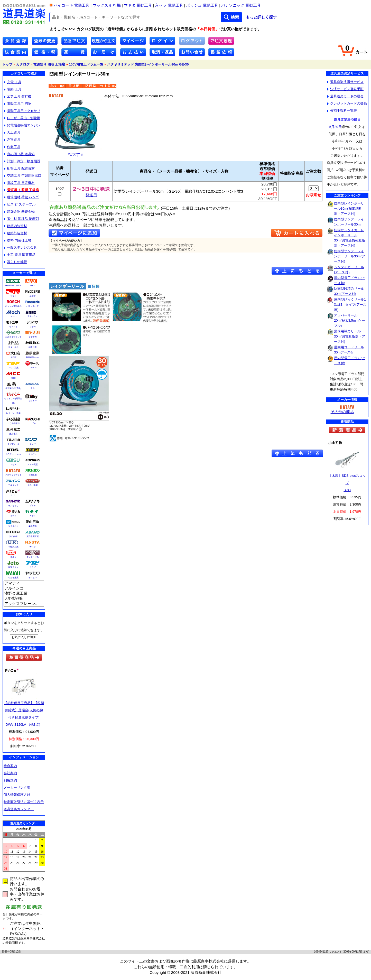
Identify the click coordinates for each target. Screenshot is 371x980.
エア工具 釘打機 (18, 96)
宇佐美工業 (13, 547)
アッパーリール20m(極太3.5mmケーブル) (350, 320)
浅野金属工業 (33, 536)
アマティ (24, 583)
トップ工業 (13, 368)
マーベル (33, 368)
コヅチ (33, 423)
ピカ (13, 495)
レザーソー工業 (13, 413)
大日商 (13, 357)
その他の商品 (342, 412)
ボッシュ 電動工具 (202, 5)
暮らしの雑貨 (16, 262)
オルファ (33, 454)
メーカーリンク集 (17, 787)
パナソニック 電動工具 (241, 5)
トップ (7, 64)
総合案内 (10, 766)
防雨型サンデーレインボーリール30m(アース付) (350, 256)
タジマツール (13, 444)
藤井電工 (13, 434)
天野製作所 (24, 599)
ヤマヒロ (33, 578)
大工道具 (12, 132)
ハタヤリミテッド (13, 475)
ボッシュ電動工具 (13, 306)
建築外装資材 (16, 233)
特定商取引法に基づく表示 (24, 802)
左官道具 (12, 140)
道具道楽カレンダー (19, 809)
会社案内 (10, 773)
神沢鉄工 (33, 347)
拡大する (76, 152)
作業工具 (12, 147)
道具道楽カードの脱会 (345, 96)
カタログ (23, 64)
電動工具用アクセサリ (22, 111)
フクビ (33, 567)
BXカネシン (13, 526)
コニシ (13, 557)
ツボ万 (33, 327)
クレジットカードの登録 (347, 103)
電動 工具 (13, 89)
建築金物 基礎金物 (19, 212)
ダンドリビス (33, 557)
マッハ (13, 316)
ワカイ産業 (13, 578)
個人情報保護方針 (17, 795)
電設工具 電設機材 (19, 183)
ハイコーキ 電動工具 (72, 5)
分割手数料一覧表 (342, 111)
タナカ (13, 516)
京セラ (33, 296)
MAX (33, 286)
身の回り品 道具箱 (19, 154)
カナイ (33, 516)
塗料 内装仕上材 (18, 240)
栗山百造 (33, 526)
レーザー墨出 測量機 (22, 118)
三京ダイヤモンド (13, 337)
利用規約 (10, 780)
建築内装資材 (16, 226)
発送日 (91, 193)
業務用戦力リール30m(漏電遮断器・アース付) (350, 336)
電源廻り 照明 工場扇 (49, 64)
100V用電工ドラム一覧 (86, 64)
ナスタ (33, 547)
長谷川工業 (33, 485)
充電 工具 (13, 82)
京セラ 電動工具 (169, 5)
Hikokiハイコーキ (13, 286)
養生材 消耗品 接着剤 (21, 219)
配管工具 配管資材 (19, 168)
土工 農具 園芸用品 (20, 255)
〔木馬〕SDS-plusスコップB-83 (347, 483)
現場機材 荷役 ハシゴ (21, 197)
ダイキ (33, 506)
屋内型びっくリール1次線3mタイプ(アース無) (350, 305)
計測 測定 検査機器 (22, 161)
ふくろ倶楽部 (13, 423)
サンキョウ (13, 506)
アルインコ (13, 485)
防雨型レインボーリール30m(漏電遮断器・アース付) (349, 208)
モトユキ (13, 327)
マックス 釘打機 (107, 5)
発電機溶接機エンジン (22, 125)
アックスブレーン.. (24, 604)
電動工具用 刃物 (18, 104)
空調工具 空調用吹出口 (23, 176)
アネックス (33, 316)
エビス (13, 465)
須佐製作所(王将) (13, 388)
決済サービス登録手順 (345, 89)
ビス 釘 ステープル (20, 204)
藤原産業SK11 (33, 357)
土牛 (33, 388)
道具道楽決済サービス (345, 82)
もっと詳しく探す (261, 17)
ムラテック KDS (13, 454)
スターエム (13, 347)
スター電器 (33, 465)
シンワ (33, 444)
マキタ (13, 296)
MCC (13, 378)
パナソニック (33, 306)
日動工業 (33, 475)
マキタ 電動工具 (138, 5)
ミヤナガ (33, 337)
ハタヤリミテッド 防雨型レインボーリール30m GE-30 (148, 64)
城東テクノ (13, 567)
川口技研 (13, 536)
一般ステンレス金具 (21, 248)
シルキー (33, 401)
